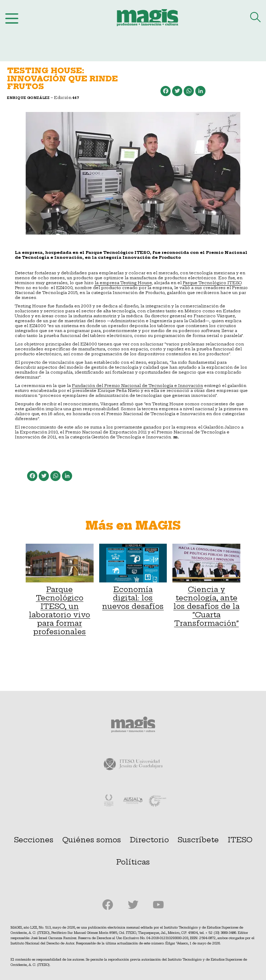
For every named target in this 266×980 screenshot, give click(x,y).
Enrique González (28, 98)
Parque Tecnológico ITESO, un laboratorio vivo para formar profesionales (60, 590)
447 (76, 98)
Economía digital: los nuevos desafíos (133, 577)
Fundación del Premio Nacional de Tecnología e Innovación (137, 386)
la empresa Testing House (123, 283)
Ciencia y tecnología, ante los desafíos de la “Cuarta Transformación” (206, 586)
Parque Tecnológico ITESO (212, 283)
